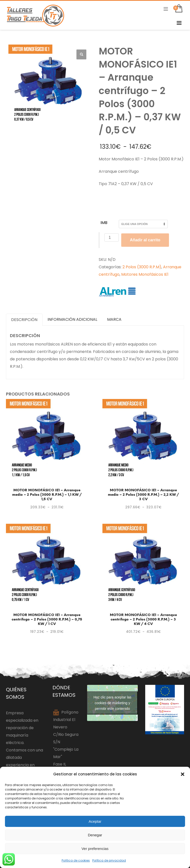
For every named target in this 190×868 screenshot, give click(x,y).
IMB (104, 223)
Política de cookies (76, 860)
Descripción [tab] (24, 320)
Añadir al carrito (145, 240)
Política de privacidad (109, 860)
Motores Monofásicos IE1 (145, 274)
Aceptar (95, 821)
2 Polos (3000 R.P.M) (142, 267)
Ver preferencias (95, 849)
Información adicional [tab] (72, 319)
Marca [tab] (114, 319)
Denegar (95, 835)
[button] (183, 774)
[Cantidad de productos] (112, 237)
